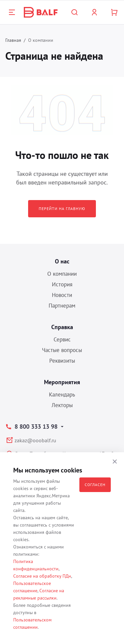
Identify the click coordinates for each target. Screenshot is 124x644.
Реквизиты (62, 361)
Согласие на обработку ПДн (42, 576)
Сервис (62, 339)
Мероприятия (62, 382)
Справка (62, 327)
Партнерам (62, 306)
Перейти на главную (62, 209)
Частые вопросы (62, 350)
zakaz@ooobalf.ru (35, 440)
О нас (62, 261)
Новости (62, 295)
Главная (13, 40)
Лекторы (62, 405)
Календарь (62, 394)
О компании (62, 274)
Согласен (95, 485)
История (62, 284)
